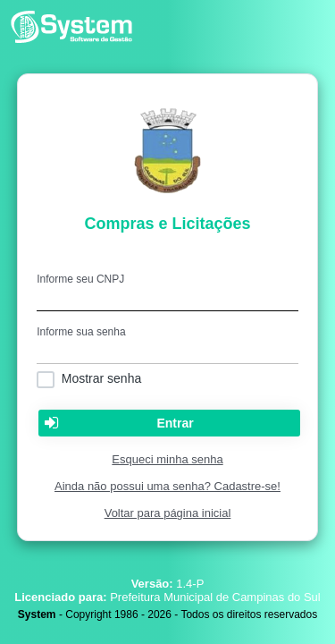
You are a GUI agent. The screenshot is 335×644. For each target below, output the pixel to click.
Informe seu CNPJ (80, 279)
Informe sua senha (81, 332)
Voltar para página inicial (168, 513)
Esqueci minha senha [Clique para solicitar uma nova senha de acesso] (167, 459)
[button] (169, 423)
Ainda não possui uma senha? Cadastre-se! (167, 486)
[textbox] (167, 298)
